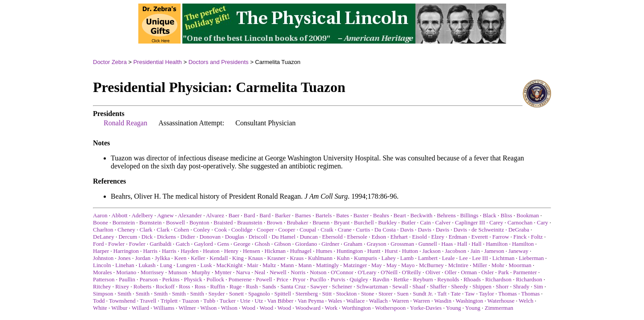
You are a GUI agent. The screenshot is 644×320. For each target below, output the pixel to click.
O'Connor (342, 272)
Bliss (507, 215)
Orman (469, 272)
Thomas (507, 294)
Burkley (387, 222)
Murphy (201, 272)
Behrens (446, 215)
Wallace (356, 301)
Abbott (120, 215)
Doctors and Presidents (219, 62)
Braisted (223, 222)
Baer (234, 215)
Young (453, 308)
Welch (526, 301)
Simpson (103, 294)
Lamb (407, 258)
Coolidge (242, 230)
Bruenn (321, 222)
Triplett (169, 301)
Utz (259, 301)
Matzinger (355, 265)
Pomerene (240, 279)
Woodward (308, 308)
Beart (400, 215)
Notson (318, 272)
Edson (379, 237)
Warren (400, 301)
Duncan (309, 237)
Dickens (167, 237)
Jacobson (456, 251)
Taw (470, 294)
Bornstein (124, 222)
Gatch (183, 244)
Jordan (143, 258)
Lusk (206, 265)
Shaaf (419, 286)
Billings (469, 215)
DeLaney (104, 237)
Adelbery (142, 215)
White (100, 308)
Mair (252, 265)
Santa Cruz (293, 286)
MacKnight (229, 265)
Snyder (216, 294)
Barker (283, 215)
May (377, 265)
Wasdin (443, 301)
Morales (103, 272)
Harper (101, 251)
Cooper (265, 230)
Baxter (361, 215)
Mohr (498, 265)
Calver (443, 222)
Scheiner (342, 286)
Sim (538, 286)
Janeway (518, 251)
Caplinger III (470, 222)
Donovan (210, 237)
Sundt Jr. (423, 294)
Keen (180, 258)
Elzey (438, 237)
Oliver (433, 272)
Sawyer (319, 286)
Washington (469, 301)
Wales (335, 301)
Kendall (219, 258)
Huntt (374, 251)
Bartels (324, 215)
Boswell (175, 222)
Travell (148, 301)
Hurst (391, 251)
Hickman (275, 251)
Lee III (480, 258)
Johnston (103, 258)
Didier (187, 237)
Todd (99, 301)
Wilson (208, 308)
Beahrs (381, 215)
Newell (278, 272)
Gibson (282, 244)
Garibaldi (161, 244)
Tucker (228, 301)
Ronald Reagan (125, 123)
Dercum (128, 237)
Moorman (520, 265)
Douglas (235, 237)
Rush (252, 286)
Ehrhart (399, 237)
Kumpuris (366, 258)
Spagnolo (259, 294)
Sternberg (306, 294)
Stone (368, 294)
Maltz (269, 265)
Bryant (342, 222)
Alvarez (215, 215)
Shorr (502, 286)
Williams (164, 308)
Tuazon (191, 301)
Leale (449, 258)
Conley (202, 230)
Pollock (215, 279)
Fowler (116, 244)
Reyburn (423, 279)
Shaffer (439, 286)
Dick (147, 237)
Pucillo (318, 279)
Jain (475, 251)
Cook (221, 230)
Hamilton (497, 244)
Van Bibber (280, 301)
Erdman (458, 237)
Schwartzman (372, 286)
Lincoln (102, 265)
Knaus (256, 258)
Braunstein (250, 222)
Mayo (408, 265)
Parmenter (525, 272)
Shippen (482, 286)
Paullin (127, 279)
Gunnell (428, 244)
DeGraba (519, 230)
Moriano (126, 272)
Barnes (303, 215)
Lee (463, 258)
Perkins (171, 279)
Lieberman (531, 258)
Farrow (501, 237)
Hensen (252, 251)
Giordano (306, 244)
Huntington (350, 251)
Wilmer (187, 308)
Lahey (389, 258)
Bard (249, 215)
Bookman (528, 215)
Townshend (122, 301)
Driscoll (258, 237)
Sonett (236, 294)
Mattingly (328, 265)
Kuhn (343, 258)
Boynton (199, 222)
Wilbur (119, 308)
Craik (327, 230)
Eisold (419, 237)
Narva (243, 272)
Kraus (297, 258)
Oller (451, 272)
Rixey (122, 286)
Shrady (521, 286)
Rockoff (165, 286)
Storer (386, 294)
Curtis (363, 230)
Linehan (125, 265)
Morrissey (152, 272)
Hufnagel (301, 251)
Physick (193, 279)
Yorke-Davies (426, 308)
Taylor (487, 294)
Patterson (104, 279)
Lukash (147, 265)
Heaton (211, 251)
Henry (231, 251)
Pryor (299, 279)
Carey (496, 222)
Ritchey (102, 286)
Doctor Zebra (110, 62)
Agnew (165, 215)
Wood (248, 308)
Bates (343, 215)
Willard (140, 308)
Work (331, 308)
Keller (198, 258)
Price (282, 279)
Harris (151, 251)
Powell (264, 279)
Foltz (537, 237)
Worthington (356, 308)
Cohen (181, 230)
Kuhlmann (320, 258)
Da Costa (385, 230)
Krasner (276, 258)
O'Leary (367, 272)
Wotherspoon (390, 308)
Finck (520, 237)
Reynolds (448, 279)
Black (489, 215)
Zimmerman (499, 308)
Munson (178, 272)
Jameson (494, 251)
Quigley (359, 279)
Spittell (283, 294)
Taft (442, 294)
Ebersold (332, 237)
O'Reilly (412, 272)
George (242, 244)
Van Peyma (311, 301)
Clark (146, 230)
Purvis (338, 279)
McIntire (458, 265)
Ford (99, 244)
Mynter (223, 272)
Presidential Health (158, 62)
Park (503, 272)
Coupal (308, 230)
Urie (245, 301)
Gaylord (203, 244)
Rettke (401, 279)
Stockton (346, 294)
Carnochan (520, 222)
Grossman (402, 244)
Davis (407, 230)
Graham (353, 244)
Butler (409, 222)
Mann (287, 265)
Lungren (186, 265)
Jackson (432, 251)
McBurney (431, 265)
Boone (101, 222)
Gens (223, 244)
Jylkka (162, 258)
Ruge (235, 286)
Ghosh (262, 244)
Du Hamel (284, 237)
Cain (425, 222)
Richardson (498, 279)
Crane (344, 230)
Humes (324, 251)
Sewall (400, 286)
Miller (480, 265)
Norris (298, 272)
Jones (124, 258)
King (238, 258)
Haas (447, 244)
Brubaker (298, 222)
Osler (487, 272)
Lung (166, 265)
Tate (456, 294)
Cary (542, 222)
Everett (480, 237)
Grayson (376, 244)
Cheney (126, 230)
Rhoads (472, 279)
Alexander (190, 215)
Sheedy (459, 286)
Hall (462, 244)
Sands (269, 286)
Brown (274, 222)
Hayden (189, 251)
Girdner (330, 244)
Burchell (364, 222)
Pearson (149, 279)
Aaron (100, 215)
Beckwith (422, 215)
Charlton (103, 230)
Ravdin (381, 279)
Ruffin (217, 286)
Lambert (428, 258)
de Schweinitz (488, 230)
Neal (260, 272)
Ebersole (357, 237)
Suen (403, 294)
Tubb (209, 301)
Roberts (142, 286)
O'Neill (389, 272)
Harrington (126, 251)
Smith (124, 294)
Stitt (327, 294)
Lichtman (503, 258)
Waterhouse (501, 301)
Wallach (378, 301)
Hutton (410, 251)
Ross (184, 286)
